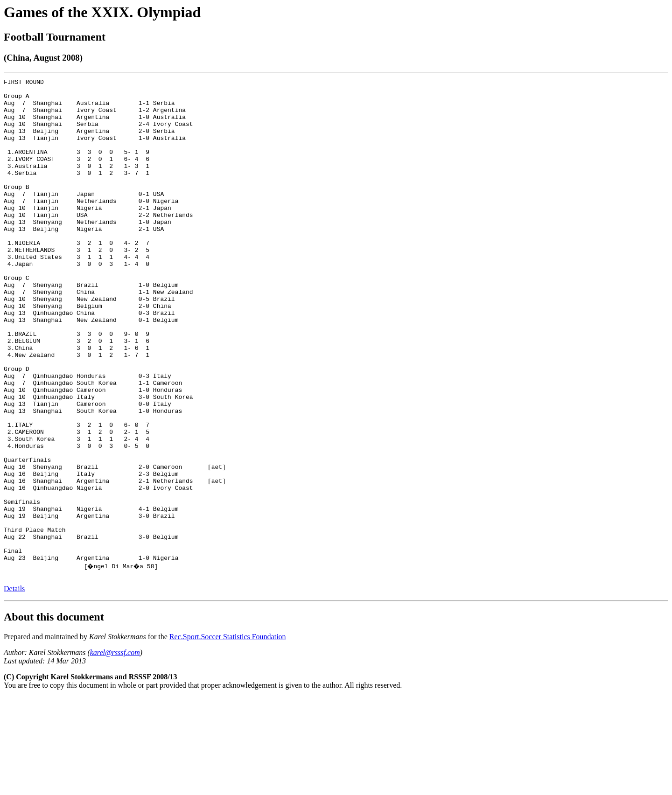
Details (14, 687)
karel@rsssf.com (115, 750)
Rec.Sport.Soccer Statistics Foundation (228, 735)
